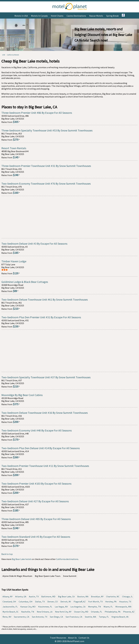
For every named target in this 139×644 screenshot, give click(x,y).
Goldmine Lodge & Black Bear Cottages (25, 282)
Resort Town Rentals (14, 148)
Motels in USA (21, 16)
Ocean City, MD (81, 612)
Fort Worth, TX (95, 602)
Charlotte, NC (113, 596)
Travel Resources (58, 638)
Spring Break (112, 16)
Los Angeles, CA (78, 607)
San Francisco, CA (74, 617)
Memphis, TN (95, 607)
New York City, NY (63, 612)
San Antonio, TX (40, 617)
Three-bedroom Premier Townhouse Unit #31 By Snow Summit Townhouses (46, 166)
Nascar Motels (96, 16)
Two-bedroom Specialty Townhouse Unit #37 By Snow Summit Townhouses (46, 377)
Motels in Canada (39, 16)
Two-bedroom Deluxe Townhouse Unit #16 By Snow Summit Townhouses (45, 413)
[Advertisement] (69, 217)
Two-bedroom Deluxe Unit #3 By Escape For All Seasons (34, 244)
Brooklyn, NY (97, 596)
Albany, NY (8, 596)
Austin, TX (34, 596)
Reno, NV (7, 617)
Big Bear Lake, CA (66, 596)
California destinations (67, 559)
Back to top (7, 554)
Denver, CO (53, 602)
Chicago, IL (127, 596)
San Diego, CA (56, 617)
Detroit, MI (66, 602)
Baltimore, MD (48, 596)
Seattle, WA (91, 617)
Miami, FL (108, 607)
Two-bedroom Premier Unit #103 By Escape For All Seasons (36, 484)
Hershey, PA (111, 602)
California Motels (13, 55)
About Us (72, 638)
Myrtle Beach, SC (11, 612)
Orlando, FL (96, 612)
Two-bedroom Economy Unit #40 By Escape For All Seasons (37, 430)
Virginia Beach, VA (120, 617)
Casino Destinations (76, 16)
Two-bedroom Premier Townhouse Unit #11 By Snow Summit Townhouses (45, 466)
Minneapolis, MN (123, 607)
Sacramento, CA (22, 617)
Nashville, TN (28, 612)
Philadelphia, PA (113, 612)
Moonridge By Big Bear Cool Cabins (22, 395)
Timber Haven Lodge (14, 261)
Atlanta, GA (21, 596)
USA (4, 55)
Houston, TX (125, 602)
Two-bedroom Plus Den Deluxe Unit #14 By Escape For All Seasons (41, 448)
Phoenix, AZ (129, 612)
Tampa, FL (104, 617)
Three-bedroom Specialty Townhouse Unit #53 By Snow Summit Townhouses (47, 130)
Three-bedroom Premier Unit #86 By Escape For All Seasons (37, 113)
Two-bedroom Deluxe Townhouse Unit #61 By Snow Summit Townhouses (45, 300)
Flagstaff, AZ (80, 602)
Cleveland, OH (9, 602)
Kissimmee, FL (45, 607)
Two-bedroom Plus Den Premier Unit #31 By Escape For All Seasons (41, 317)
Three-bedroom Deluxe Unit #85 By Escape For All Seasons (36, 519)
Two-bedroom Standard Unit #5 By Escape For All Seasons (36, 537)
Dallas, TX (40, 602)
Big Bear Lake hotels (22, 559)
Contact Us (84, 638)
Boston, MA (83, 596)
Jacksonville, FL (10, 607)
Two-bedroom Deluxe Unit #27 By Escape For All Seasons (35, 501)
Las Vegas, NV (61, 607)
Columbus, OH (26, 602)
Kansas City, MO (28, 607)
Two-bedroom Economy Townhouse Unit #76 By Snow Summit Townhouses (46, 184)
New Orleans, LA (45, 612)
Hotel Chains (57, 16)
